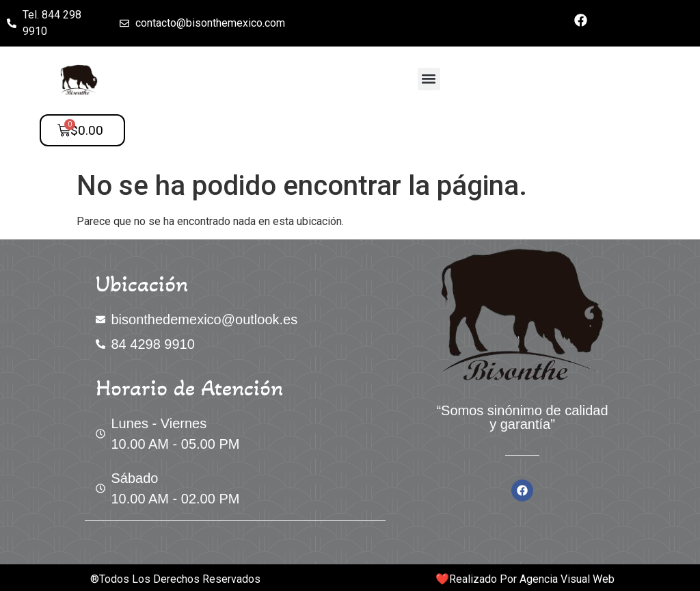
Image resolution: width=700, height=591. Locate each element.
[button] (429, 79)
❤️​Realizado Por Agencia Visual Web (525, 579)
